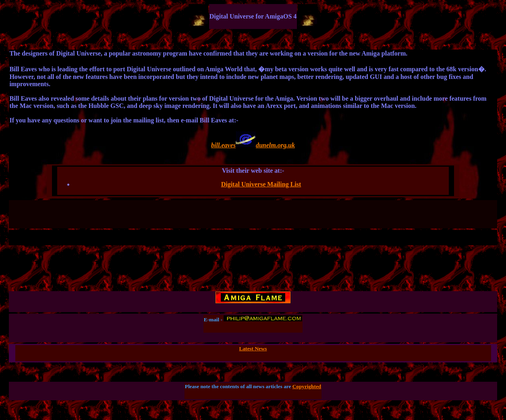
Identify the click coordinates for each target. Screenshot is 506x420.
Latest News (253, 349)
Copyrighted (307, 386)
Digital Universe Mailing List (261, 184)
